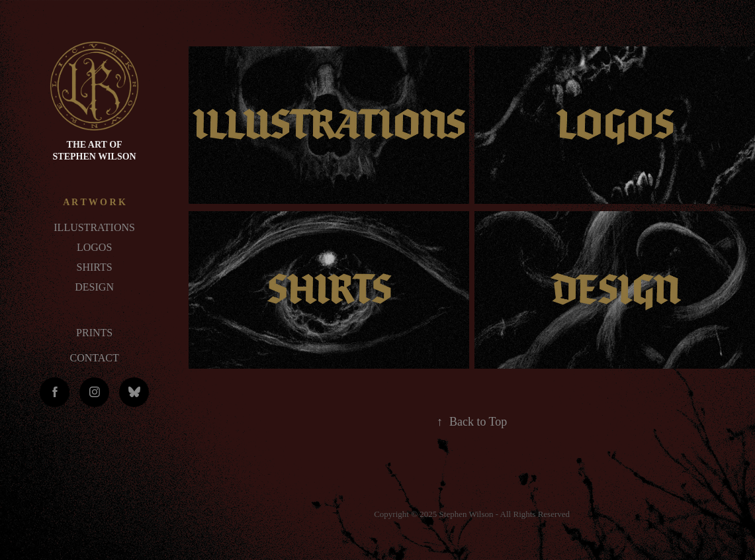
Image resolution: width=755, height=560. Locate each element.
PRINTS (94, 333)
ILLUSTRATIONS (94, 227)
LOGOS (94, 247)
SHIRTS (95, 267)
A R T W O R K (94, 202)
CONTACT (94, 358)
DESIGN (94, 287)
